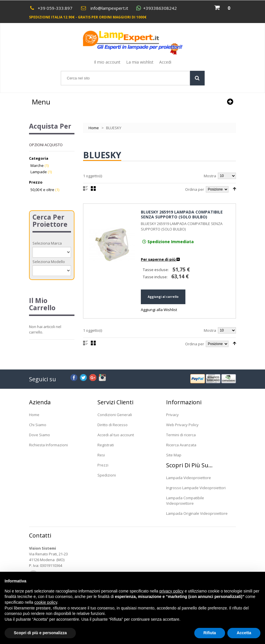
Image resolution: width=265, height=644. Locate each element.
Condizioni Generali (115, 415)
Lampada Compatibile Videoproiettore (185, 501)
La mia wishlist (140, 62)
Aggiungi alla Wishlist (159, 310)
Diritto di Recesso (113, 425)
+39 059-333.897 (55, 8)
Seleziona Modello (49, 262)
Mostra (210, 176)
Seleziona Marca (47, 243)
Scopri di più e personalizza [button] (40, 633)
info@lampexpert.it (109, 8)
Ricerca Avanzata (181, 445)
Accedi (165, 62)
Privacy (172, 415)
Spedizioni (107, 475)
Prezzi (103, 465)
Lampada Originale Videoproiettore (197, 513)
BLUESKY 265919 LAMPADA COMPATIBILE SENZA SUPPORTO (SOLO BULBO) (182, 215)
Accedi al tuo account (116, 435)
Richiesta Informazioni (48, 445)
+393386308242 (160, 8)
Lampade (39, 172)
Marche (37, 165)
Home (94, 128)
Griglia (93, 188)
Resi (101, 455)
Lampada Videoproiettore (189, 478)
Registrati (106, 445)
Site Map (174, 455)
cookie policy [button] (46, 602)
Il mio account (107, 62)
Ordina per (195, 189)
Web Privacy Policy (182, 425)
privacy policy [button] (172, 591)
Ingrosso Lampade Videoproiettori (196, 488)
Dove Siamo (40, 435)
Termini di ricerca (181, 435)
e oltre (42, 190)
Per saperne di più (160, 259)
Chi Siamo (38, 425)
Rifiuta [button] (210, 633)
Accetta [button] (244, 633)
